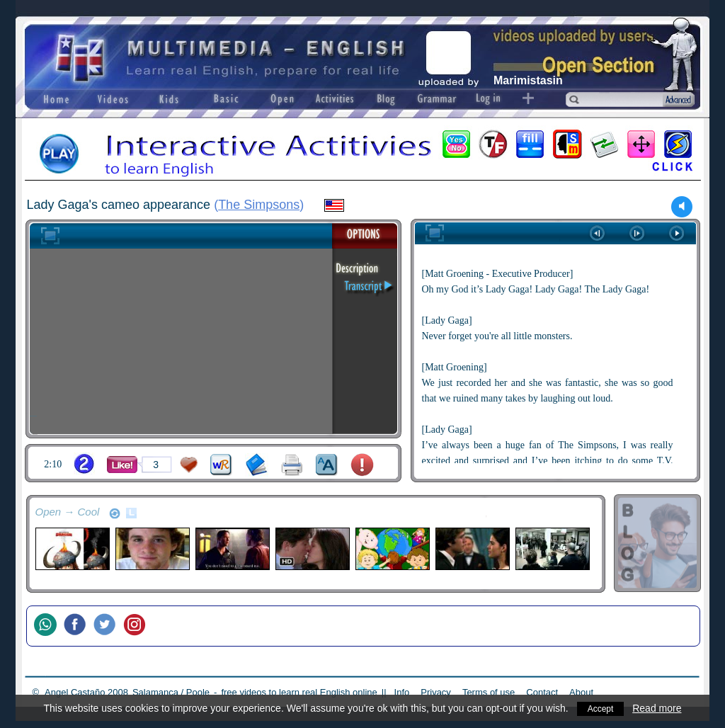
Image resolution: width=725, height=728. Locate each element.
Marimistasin (528, 80)
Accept (601, 708)
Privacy (436, 692)
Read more (659, 708)
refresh (115, 513)
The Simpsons (259, 205)
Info (402, 692)
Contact (542, 692)
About (581, 692)
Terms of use (489, 692)
